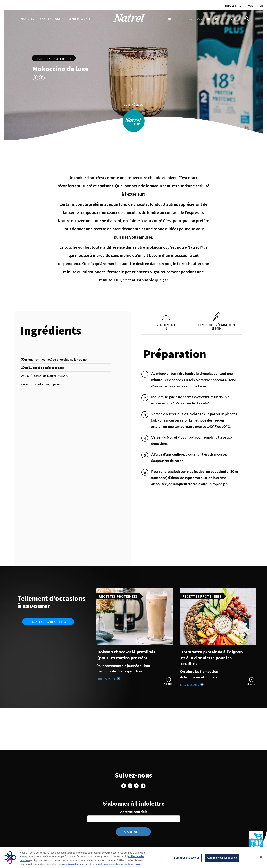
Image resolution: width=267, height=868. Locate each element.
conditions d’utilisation (75, 864)
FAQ (250, 6)
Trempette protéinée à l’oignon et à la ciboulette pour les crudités (212, 658)
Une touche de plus (204, 19)
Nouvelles (233, 19)
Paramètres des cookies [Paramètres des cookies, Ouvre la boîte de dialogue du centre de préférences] (186, 858)
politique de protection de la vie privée (120, 864)
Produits (27, 19)
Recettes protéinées (53, 58)
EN (261, 6)
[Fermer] (261, 857)
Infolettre (233, 6)
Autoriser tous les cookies (222, 858)
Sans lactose (50, 19)
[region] (133, 857)
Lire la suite (106, 679)
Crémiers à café (79, 19)
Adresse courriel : (134, 812)
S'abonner (133, 832)
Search (247, 19)
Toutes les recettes (48, 622)
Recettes (175, 19)
